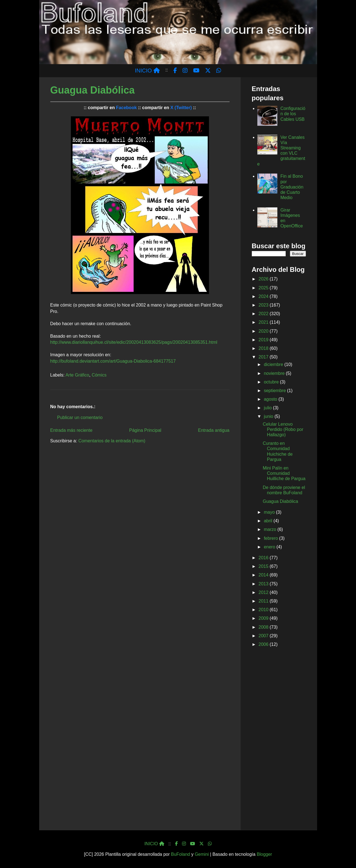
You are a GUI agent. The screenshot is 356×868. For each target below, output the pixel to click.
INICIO (147, 71)
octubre (272, 382)
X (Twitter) (181, 108)
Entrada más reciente (71, 430)
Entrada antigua (214, 430)
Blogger (264, 854)
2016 (264, 558)
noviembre (275, 373)
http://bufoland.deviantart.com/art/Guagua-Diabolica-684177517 (113, 361)
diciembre (274, 364)
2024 (264, 296)
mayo (270, 512)
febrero (271, 538)
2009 (264, 618)
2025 (264, 288)
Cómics (99, 375)
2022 (264, 314)
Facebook (126, 108)
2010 (264, 610)
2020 (264, 331)
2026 (264, 279)
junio (269, 416)
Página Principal (145, 430)
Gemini (202, 854)
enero (270, 547)
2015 (264, 566)
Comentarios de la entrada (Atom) (112, 441)
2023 (264, 305)
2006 (264, 644)
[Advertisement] (279, 740)
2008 (264, 627)
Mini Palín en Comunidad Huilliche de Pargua (284, 473)
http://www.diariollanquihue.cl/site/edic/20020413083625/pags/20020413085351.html (134, 342)
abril (269, 521)
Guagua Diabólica (280, 501)
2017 (264, 357)
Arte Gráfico (77, 375)
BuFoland (181, 854)
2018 (264, 348)
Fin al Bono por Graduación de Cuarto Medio (292, 187)
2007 (264, 636)
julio (268, 408)
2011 (264, 601)
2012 (264, 592)
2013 (264, 584)
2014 (264, 575)
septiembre (275, 391)
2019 (264, 340)
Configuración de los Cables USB (293, 114)
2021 (264, 322)
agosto (271, 399)
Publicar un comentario (80, 417)
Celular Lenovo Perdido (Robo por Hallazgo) (283, 429)
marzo (271, 529)
